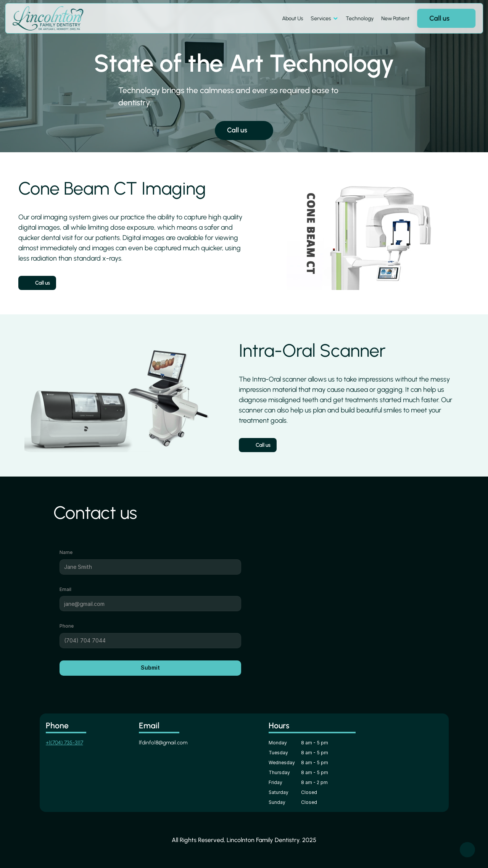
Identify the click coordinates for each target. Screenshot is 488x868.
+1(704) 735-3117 (64, 743)
